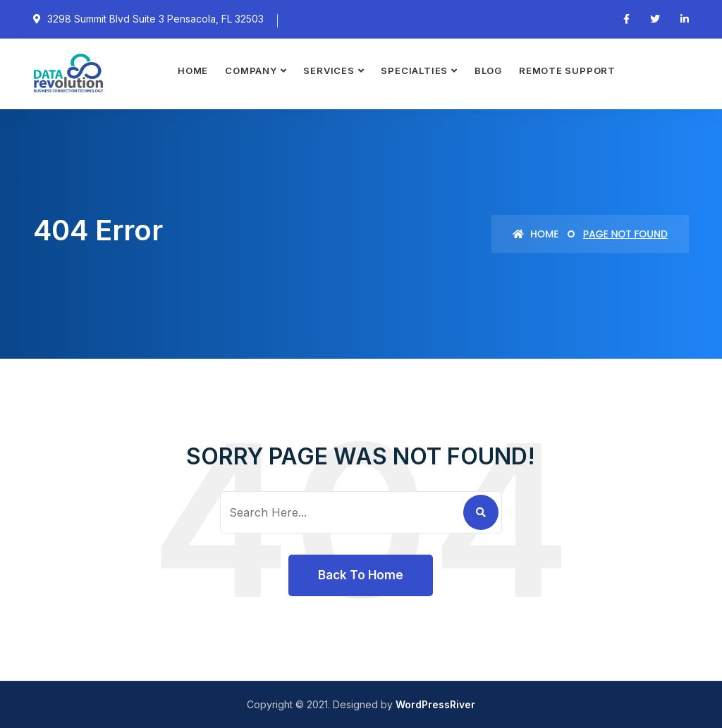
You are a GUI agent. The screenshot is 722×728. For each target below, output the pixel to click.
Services (329, 70)
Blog (488, 70)
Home (193, 70)
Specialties (414, 70)
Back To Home (361, 575)
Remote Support (567, 70)
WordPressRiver (435, 704)
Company (251, 70)
